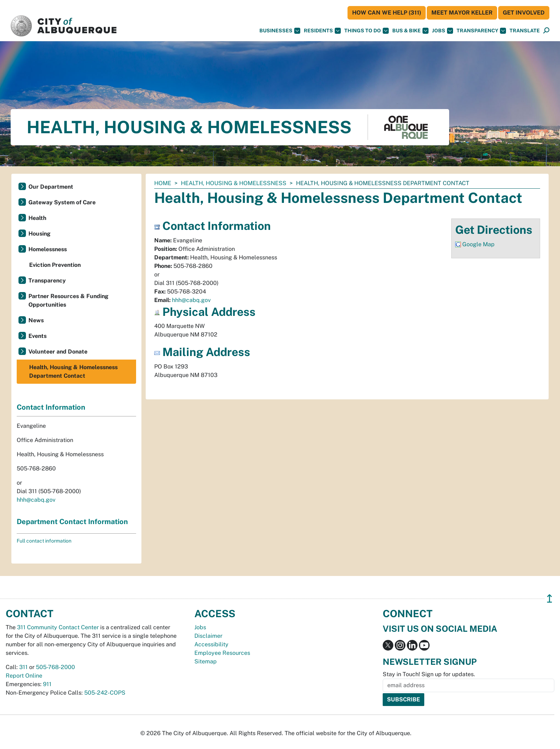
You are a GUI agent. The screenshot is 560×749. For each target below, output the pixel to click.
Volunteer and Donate (58, 352)
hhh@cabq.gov (191, 300)
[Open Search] (546, 31)
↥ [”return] (550, 599)
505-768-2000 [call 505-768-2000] (55, 667)
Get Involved (524, 13)
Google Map (478, 244)
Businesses (280, 31)
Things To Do (367, 31)
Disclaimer (208, 636)
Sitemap (206, 661)
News (36, 320)
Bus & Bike (410, 31)
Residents (322, 31)
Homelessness (48, 249)
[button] (525, 31)
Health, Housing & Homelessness (234, 183)
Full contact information (44, 541)
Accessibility (211, 644)
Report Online (24, 676)
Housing (39, 234)
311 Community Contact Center (58, 627)
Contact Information (51, 407)
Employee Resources (222, 653)
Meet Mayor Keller (462, 13)
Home (163, 183)
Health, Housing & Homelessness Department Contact (73, 371)
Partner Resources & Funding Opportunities (68, 300)
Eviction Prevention (55, 265)
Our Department (51, 187)
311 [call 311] (23, 667)
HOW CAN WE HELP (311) (387, 13)
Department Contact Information (72, 522)
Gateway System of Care (62, 202)
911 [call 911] (47, 684)
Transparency (481, 31)
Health (37, 218)
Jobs (443, 31)
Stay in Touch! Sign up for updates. (429, 674)
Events (37, 336)
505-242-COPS (105, 693)
